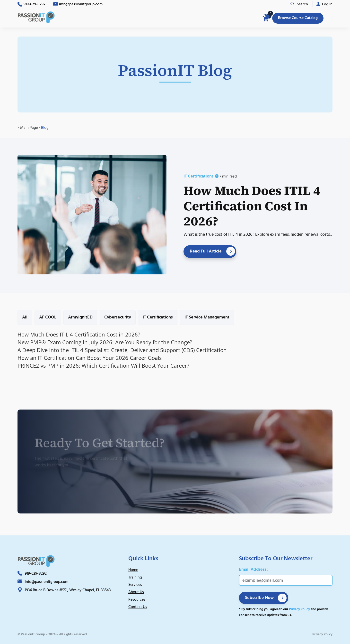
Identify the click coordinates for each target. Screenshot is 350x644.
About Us (136, 592)
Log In (327, 4)
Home (133, 570)
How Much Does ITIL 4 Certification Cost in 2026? (252, 206)
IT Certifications (158, 317)
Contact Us (138, 607)
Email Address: (253, 570)
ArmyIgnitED (80, 317)
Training (135, 578)
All (25, 317)
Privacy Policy (299, 609)
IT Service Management (207, 317)
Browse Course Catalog (298, 18)
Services (135, 585)
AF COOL (48, 317)
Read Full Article (206, 251)
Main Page (29, 128)
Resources (137, 600)
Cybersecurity (118, 317)
